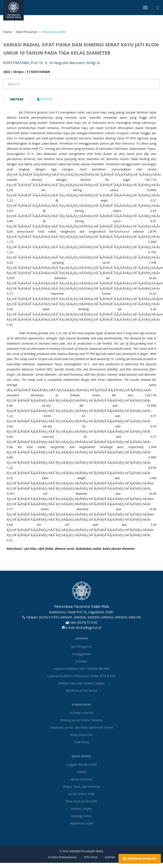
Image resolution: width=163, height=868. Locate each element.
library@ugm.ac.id (89, 628)
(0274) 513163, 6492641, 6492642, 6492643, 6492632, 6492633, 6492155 (90, 617)
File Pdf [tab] (45, 99)
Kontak (110, 857)
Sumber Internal (81, 713)
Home (8, 32)
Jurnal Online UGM (81, 794)
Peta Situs (91, 857)
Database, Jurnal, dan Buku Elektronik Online (81, 727)
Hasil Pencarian (27, 32)
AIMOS (81, 772)
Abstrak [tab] (17, 99)
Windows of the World (81, 691)
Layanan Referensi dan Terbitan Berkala (81, 669)
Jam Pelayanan (81, 647)
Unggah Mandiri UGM (82, 765)
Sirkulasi (81, 661)
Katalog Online (81, 816)
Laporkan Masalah (140, 859)
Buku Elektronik (81, 735)
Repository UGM (81, 823)
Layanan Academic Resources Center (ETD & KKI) (81, 676)
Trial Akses (81, 742)
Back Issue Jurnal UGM (81, 801)
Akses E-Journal (81, 779)
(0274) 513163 (87, 622)
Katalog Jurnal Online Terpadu (81, 720)
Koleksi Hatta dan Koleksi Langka (81, 683)
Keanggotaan (81, 654)
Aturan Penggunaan (62, 857)
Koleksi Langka (81, 809)
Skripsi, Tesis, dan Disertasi (81, 787)
